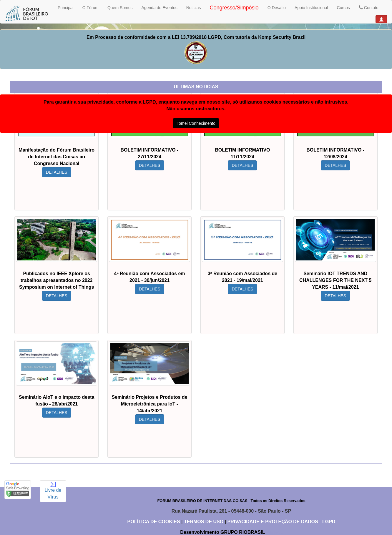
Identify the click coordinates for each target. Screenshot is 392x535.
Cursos (343, 8)
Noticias (194, 8)
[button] (381, 19)
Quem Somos (120, 8)
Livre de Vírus (53, 491)
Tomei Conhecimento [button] (196, 123)
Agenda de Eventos (160, 8)
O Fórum (90, 8)
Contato (369, 8)
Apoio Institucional (311, 8)
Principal (66, 8)
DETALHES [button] (58, 172)
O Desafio (277, 8)
